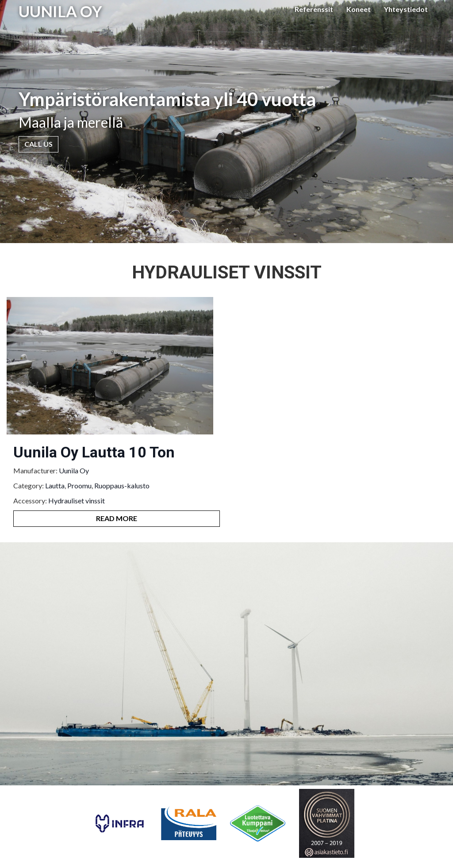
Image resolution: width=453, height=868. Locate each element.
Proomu (79, 485)
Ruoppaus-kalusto (122, 485)
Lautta (55, 485)
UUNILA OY (60, 11)
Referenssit (314, 9)
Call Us (38, 144)
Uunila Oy (74, 470)
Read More (117, 518)
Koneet (359, 9)
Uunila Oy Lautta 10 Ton (94, 452)
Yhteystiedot (406, 9)
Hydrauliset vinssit (77, 501)
